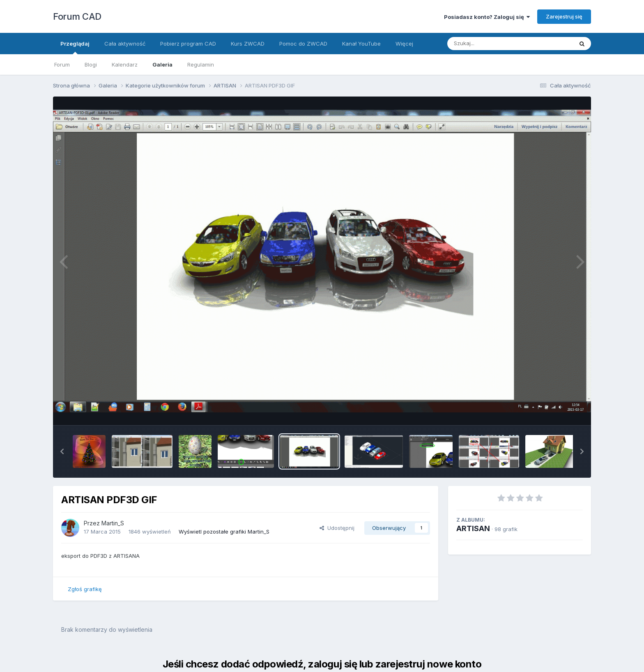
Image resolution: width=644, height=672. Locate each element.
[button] (62, 451)
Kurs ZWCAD (248, 44)
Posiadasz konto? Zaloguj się (487, 17)
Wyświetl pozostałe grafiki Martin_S (224, 532)
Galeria (162, 64)
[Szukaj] (490, 44)
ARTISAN (473, 528)
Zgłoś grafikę (85, 589)
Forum (62, 64)
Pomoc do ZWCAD (303, 44)
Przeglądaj (75, 47)
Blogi (91, 64)
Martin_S (113, 523)
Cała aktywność (125, 44)
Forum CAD (77, 16)
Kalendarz (125, 64)
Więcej (404, 44)
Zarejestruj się (564, 16)
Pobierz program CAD (188, 44)
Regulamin (201, 64)
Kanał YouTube (361, 44)
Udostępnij (337, 528)
